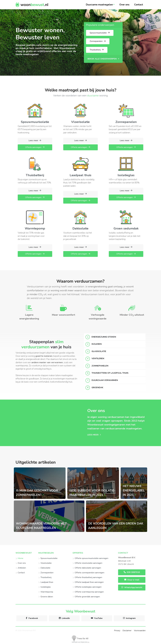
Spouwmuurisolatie (48, 558)
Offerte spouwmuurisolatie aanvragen (90, 558)
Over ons (124, 5)
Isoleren (97, 344)
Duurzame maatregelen (99, 5)
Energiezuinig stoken (104, 337)
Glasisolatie (99, 351)
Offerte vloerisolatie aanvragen (87, 563)
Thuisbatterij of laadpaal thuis (110, 373)
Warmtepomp (46, 592)
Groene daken (46, 597)
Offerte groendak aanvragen (86, 597)
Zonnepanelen (100, 366)
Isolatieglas (45, 587)
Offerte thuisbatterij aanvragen (87, 577)
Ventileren (98, 359)
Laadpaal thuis (46, 582)
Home (19, 558)
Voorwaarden (140, 631)
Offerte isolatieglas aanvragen (87, 587)
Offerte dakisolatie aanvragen (87, 568)
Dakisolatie (44, 568)
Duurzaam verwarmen (105, 380)
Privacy (117, 631)
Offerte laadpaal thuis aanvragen (88, 582)
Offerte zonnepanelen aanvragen (88, 573)
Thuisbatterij (45, 577)
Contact (139, 5)
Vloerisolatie (45, 563)
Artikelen (21, 568)
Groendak (97, 388)
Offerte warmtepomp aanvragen (88, 592)
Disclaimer (127, 631)
